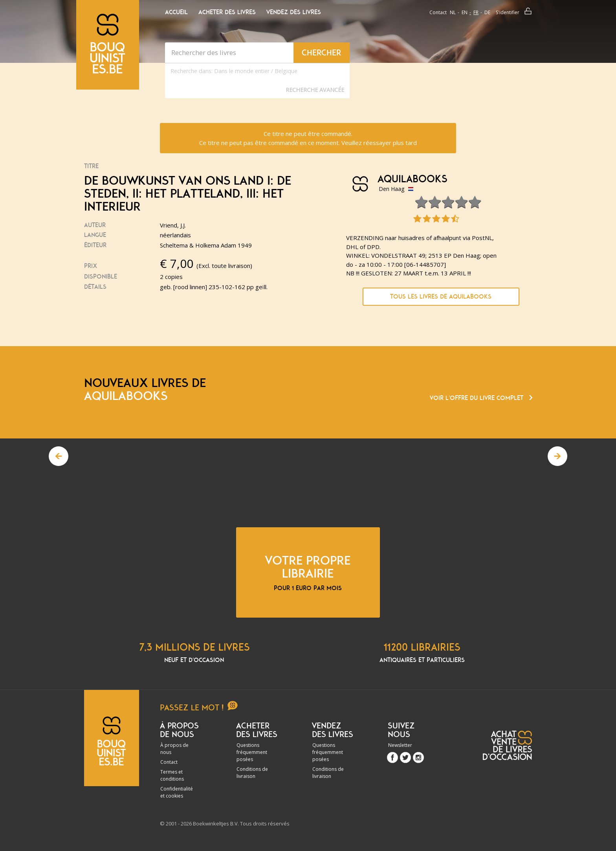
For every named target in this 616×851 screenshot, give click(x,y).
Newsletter (400, 745)
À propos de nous (174, 749)
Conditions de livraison (252, 773)
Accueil (176, 12)
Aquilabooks (412, 179)
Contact (438, 12)
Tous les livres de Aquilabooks (441, 297)
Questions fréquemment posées (252, 752)
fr (476, 12)
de (487, 12)
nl (453, 12)
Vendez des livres (294, 12)
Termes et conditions (172, 775)
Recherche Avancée (315, 90)
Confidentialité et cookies (177, 792)
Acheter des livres (227, 12)
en (465, 12)
